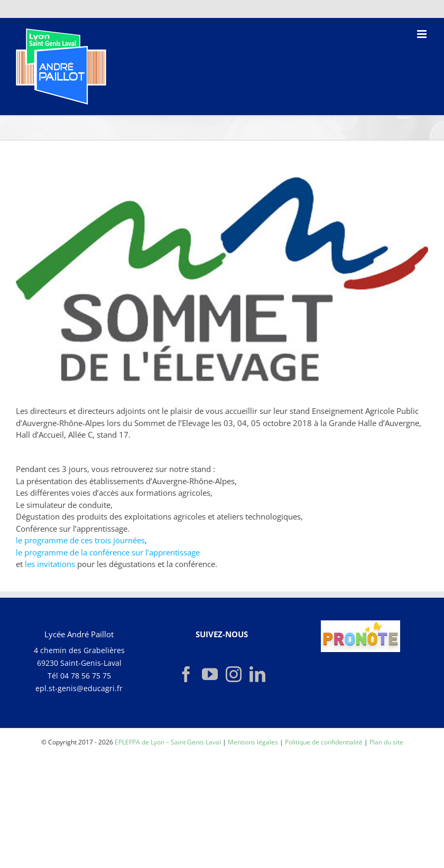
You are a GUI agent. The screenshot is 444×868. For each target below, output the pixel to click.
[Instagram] (234, 674)
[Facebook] (186, 674)
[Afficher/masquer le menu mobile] (423, 34)
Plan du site (386, 742)
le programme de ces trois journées (80, 540)
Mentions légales (253, 742)
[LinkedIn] (257, 674)
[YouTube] (210, 674)
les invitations (50, 564)
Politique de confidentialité (324, 742)
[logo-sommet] (222, 283)
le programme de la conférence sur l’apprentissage (108, 552)
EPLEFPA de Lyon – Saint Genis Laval (168, 742)
